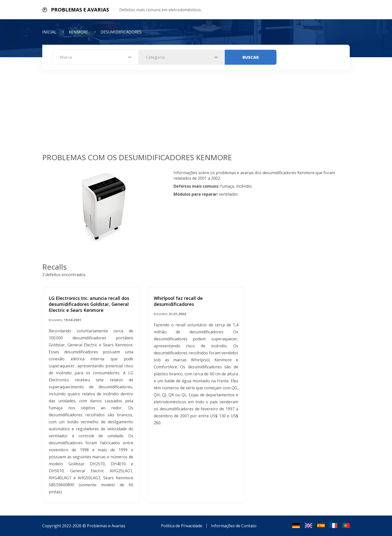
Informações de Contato (234, 526)
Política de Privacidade (182, 526)
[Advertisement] (196, 115)
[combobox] (95, 57)
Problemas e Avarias (106, 526)
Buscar (251, 57)
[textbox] (95, 57)
